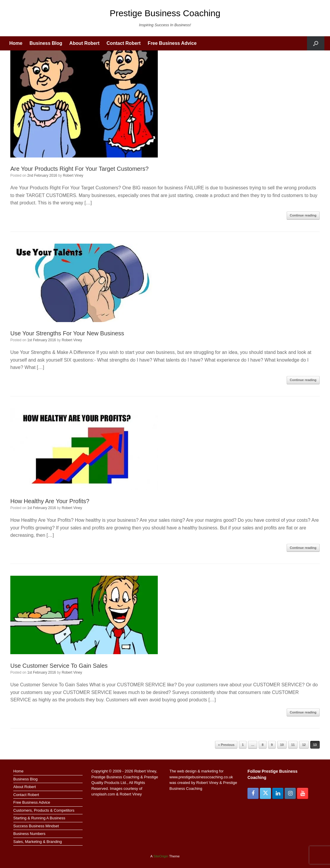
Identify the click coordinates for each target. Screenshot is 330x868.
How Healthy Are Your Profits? (50, 501)
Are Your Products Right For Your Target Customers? (79, 169)
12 (304, 745)
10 (282, 745)
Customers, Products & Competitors (44, 810)
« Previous (226, 745)
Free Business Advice (172, 43)
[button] (316, 43)
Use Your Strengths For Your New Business (67, 333)
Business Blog (46, 43)
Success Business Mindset (36, 826)
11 (293, 745)
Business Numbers (29, 834)
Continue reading (303, 215)
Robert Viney (73, 175)
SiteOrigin (161, 856)
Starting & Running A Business (39, 818)
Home (16, 43)
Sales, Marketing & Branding (38, 842)
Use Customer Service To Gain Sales (59, 666)
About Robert (84, 43)
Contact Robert (124, 43)
